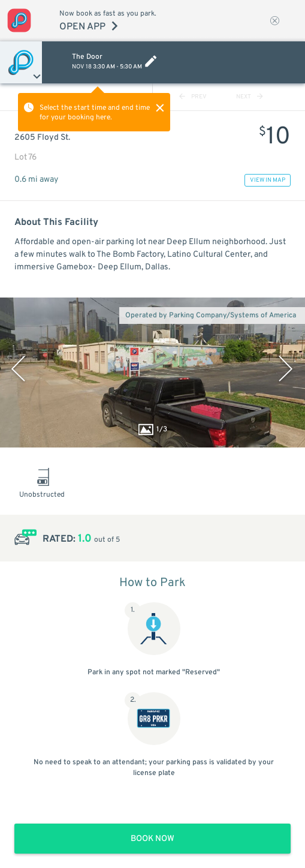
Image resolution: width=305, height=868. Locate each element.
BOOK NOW (152, 839)
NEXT (250, 97)
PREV (193, 97)
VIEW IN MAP (268, 180)
